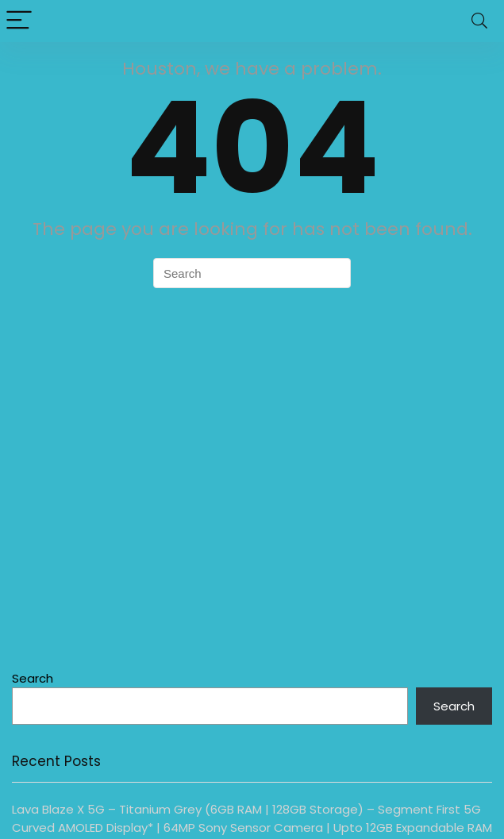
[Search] (479, 21)
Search (33, 678)
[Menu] (19, 21)
